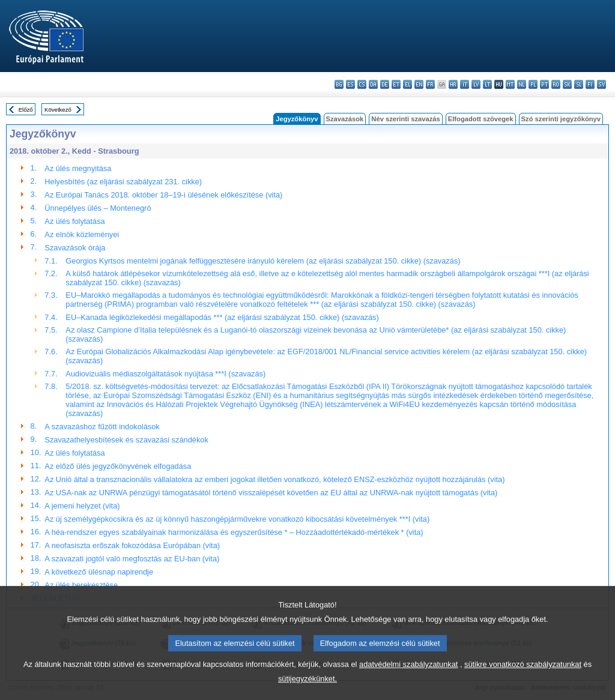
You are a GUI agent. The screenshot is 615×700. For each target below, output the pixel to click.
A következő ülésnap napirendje (99, 572)
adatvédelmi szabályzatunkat (408, 679)
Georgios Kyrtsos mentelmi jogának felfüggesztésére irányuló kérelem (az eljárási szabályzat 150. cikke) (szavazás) (263, 261)
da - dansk (373, 84)
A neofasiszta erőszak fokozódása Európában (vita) (132, 545)
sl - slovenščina (579, 84)
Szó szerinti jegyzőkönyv (561, 119)
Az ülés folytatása (74, 221)
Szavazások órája (75, 248)
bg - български (339, 84)
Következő (58, 110)
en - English (419, 84)
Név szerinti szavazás (405, 119)
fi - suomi (590, 84)
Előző (26, 110)
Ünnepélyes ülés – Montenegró (98, 208)
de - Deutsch (385, 84)
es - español (350, 84)
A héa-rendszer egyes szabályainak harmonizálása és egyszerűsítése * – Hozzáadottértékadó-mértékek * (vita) (234, 532)
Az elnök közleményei (82, 234)
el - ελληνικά (407, 84)
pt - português (544, 84)
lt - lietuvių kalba (487, 84)
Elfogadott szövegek (481, 119)
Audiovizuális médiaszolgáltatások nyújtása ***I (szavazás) (165, 374)
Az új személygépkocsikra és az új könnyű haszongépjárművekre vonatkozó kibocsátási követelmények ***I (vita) (237, 519)
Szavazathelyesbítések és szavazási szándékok (126, 440)
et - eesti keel (396, 84)
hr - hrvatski (453, 84)
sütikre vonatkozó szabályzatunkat (523, 679)
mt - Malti (510, 84)
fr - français (430, 84)
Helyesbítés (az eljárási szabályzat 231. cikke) (123, 182)
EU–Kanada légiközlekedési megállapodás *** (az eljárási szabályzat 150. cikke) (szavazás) (222, 317)
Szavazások (345, 119)
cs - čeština (362, 84)
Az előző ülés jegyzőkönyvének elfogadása (118, 466)
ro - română (556, 84)
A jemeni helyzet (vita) (82, 506)
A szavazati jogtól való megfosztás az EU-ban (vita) (132, 559)
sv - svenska (601, 84)
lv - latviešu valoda (476, 84)
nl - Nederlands (522, 84)
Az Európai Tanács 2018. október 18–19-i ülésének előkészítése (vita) (163, 195)
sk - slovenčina (567, 84)
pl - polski (533, 84)
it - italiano (465, 84)
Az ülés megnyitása (78, 168)
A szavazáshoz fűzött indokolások (102, 427)
